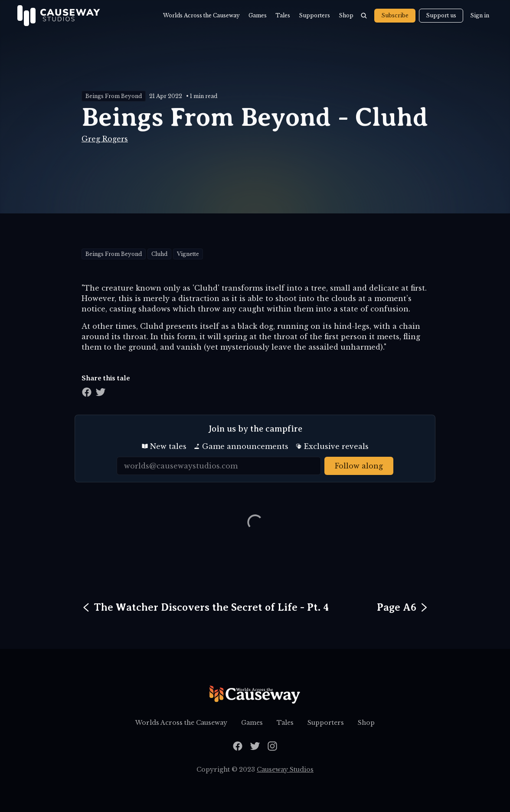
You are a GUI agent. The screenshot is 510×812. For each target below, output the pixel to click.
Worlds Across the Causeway (201, 15)
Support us (441, 15)
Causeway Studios (285, 769)
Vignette (188, 254)
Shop (346, 15)
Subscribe (395, 15)
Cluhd (159, 254)
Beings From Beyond (114, 96)
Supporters (314, 15)
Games (258, 15)
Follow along (359, 466)
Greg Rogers (105, 139)
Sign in (480, 15)
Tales (283, 15)
